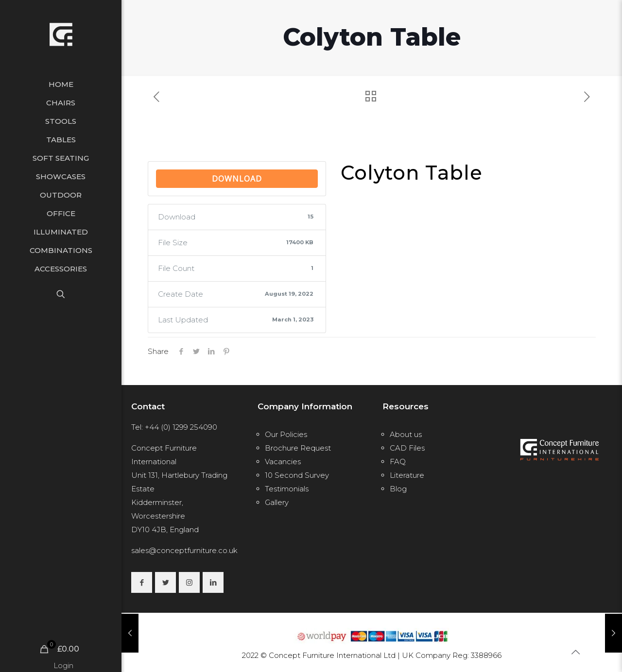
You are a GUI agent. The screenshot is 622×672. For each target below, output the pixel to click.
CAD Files (407, 448)
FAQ (398, 462)
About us (406, 434)
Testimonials (287, 489)
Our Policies (286, 434)
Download (237, 179)
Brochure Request (298, 448)
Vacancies (283, 462)
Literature (407, 475)
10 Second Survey (297, 475)
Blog (398, 489)
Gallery (277, 502)
